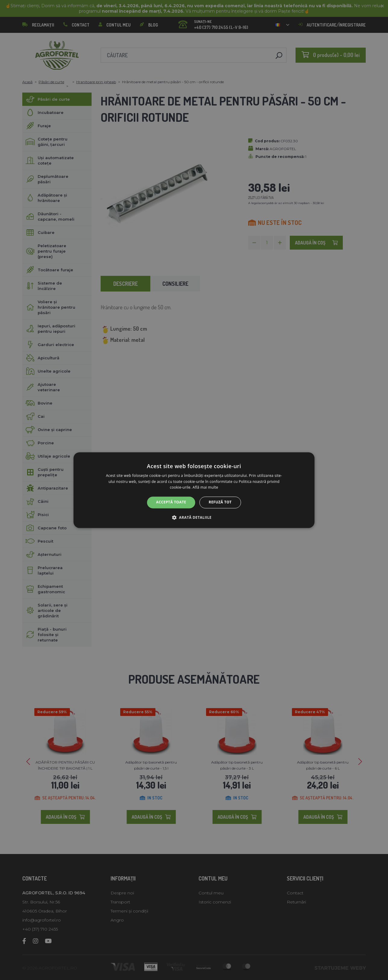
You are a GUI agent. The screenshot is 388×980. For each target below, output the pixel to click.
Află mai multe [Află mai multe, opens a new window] (205, 488)
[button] (194, 517)
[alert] (194, 490)
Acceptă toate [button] (171, 502)
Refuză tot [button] (220, 502)
